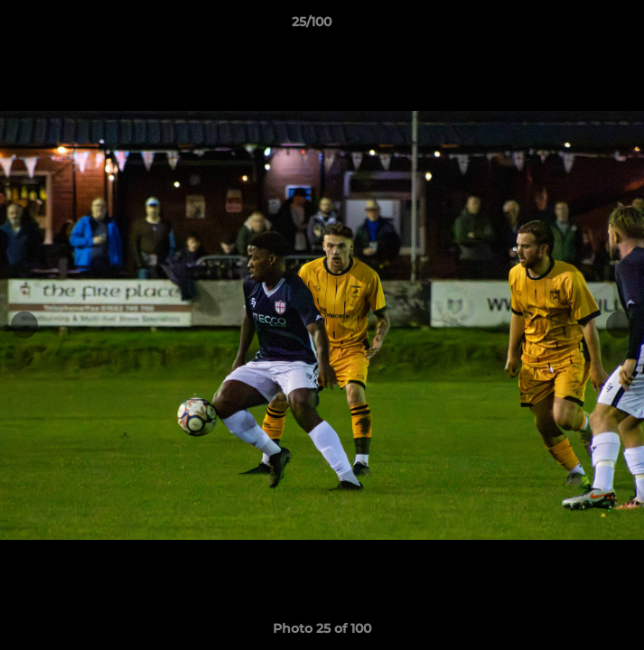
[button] (579, 26)
